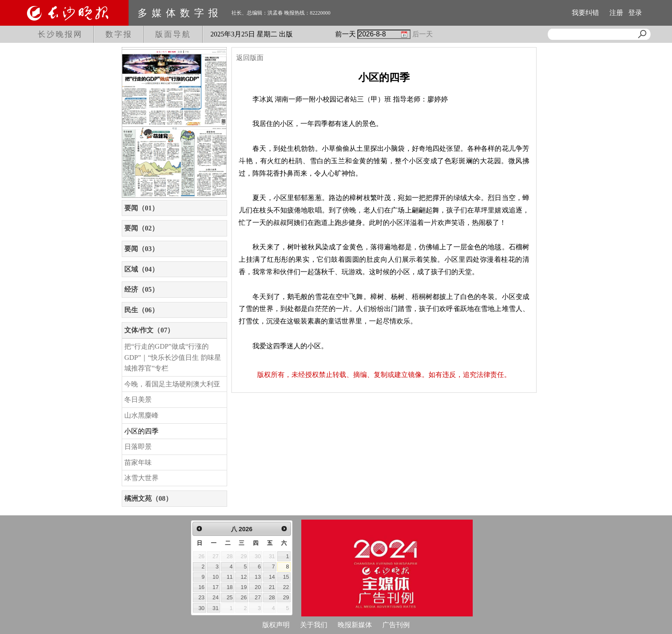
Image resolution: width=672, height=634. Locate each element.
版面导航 (173, 34)
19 (244, 587)
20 (258, 587)
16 (201, 587)
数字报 (119, 34)
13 (258, 577)
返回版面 (250, 58)
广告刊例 (396, 625)
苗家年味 (138, 462)
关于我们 (314, 625)
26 (244, 597)
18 (230, 587)
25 (230, 597)
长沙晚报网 (60, 34)
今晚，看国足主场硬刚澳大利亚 (172, 384)
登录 (635, 13)
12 (244, 577)
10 (216, 577)
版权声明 (276, 625)
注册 (616, 13)
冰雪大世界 (141, 478)
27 (258, 597)
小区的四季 (141, 431)
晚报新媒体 (355, 625)
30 (201, 608)
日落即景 (138, 447)
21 (272, 587)
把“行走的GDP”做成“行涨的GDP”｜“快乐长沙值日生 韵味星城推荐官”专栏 (173, 357)
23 (201, 597)
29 (286, 597)
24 (216, 597)
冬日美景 (138, 399)
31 (216, 608)
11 (230, 577)
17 (216, 587)
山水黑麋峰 (141, 415)
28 (272, 597)
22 (286, 587)
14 (272, 577)
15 (286, 577)
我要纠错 (585, 13)
